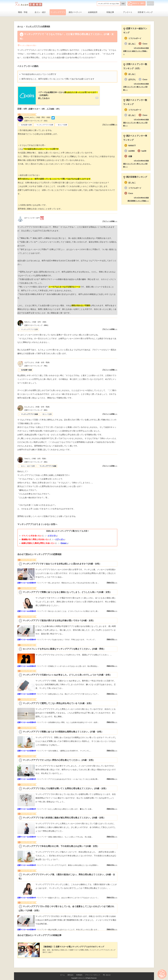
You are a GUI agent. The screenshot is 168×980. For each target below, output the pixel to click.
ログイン (150, 3)
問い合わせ (107, 972)
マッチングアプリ (58, 12)
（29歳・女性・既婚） (36, 457)
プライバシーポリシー (93, 972)
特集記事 (110, 12)
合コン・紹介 (40, 12)
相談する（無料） (137, 3)
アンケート (128, 12)
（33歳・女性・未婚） (36, 320)
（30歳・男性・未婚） (38, 116)
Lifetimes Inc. (81, 975)
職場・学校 (23, 12)
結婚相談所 (93, 12)
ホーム (62, 972)
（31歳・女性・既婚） (38, 361)
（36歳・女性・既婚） (38, 405)
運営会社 (70, 972)
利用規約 (79, 972)
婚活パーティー (75, 12)
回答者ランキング (145, 12)
